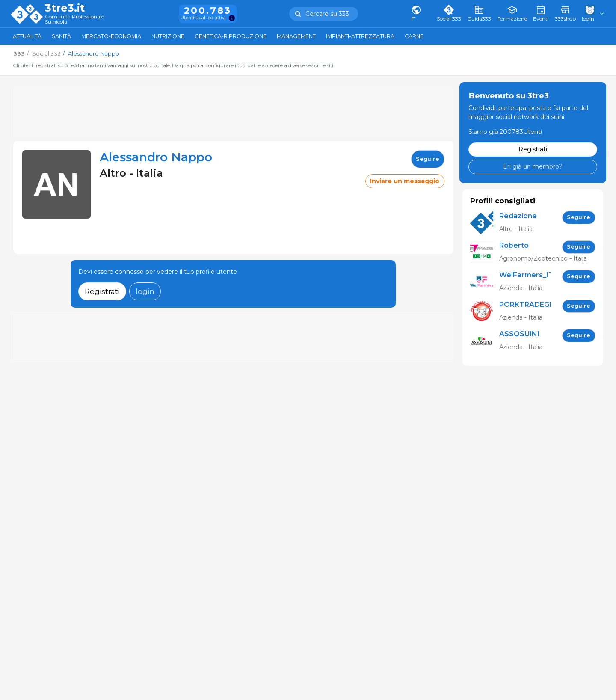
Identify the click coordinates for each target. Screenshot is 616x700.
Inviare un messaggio (405, 181)
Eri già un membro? (533, 166)
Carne (414, 36)
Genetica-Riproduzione (231, 36)
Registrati (102, 291)
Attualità (27, 36)
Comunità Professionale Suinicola (74, 19)
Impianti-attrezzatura (360, 36)
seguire (428, 159)
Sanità (61, 36)
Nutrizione (168, 36)
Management (296, 36)
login (145, 291)
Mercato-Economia (111, 36)
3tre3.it (65, 8)
